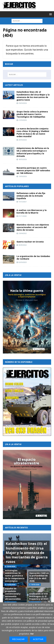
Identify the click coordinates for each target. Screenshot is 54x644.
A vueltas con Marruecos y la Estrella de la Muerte (32, 211)
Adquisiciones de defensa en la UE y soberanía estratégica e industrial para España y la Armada (33, 152)
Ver (32, 634)
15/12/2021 (23, 202)
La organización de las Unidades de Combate (33, 257)
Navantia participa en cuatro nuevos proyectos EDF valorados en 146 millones (33, 170)
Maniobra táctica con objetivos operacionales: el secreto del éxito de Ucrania (33, 227)
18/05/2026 (23, 159)
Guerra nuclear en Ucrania (30, 242)
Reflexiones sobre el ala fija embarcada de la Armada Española (31, 196)
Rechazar (19, 639)
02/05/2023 (23, 262)
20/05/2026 (23, 140)
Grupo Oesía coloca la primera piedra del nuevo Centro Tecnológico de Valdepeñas (32, 114)
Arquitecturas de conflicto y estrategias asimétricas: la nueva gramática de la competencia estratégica (15, 573)
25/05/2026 (23, 103)
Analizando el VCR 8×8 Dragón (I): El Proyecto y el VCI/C (39, 596)
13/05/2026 (23, 176)
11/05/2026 (11, 585)
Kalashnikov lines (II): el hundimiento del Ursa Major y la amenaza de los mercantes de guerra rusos (33, 96)
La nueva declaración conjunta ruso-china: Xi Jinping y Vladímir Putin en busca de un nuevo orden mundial (33, 133)
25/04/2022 (23, 233)
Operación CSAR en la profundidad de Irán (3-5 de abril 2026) (39, 577)
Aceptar (38, 639)
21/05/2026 (23, 120)
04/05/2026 (35, 585)
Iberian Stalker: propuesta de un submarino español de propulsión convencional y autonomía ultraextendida (14, 590)
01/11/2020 (23, 216)
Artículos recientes (16, 528)
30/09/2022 (23, 245)
